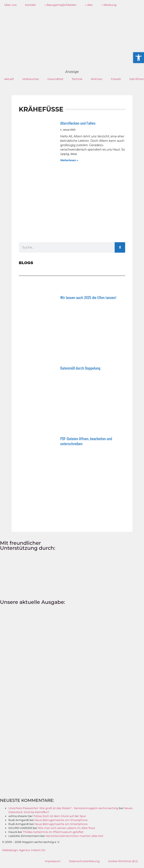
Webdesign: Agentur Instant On (24, 850)
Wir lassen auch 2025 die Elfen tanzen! (88, 297)
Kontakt (30, 5)
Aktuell (9, 79)
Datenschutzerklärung (84, 861)
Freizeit (116, 79)
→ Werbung (109, 5)
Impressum (53, 861)
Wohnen (97, 79)
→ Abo (89, 5)
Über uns (10, 5)
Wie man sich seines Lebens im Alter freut (67, 828)
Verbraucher (31, 79)
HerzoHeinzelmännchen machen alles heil (74, 836)
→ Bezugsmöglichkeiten (60, 5)
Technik (77, 79)
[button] (139, 58)
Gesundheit (55, 79)
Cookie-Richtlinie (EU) (123, 861)
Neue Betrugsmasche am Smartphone (61, 820)
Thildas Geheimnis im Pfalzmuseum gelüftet (53, 832)
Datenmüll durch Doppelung (80, 368)
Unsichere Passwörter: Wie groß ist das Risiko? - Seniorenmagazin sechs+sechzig (63, 808)
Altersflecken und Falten (78, 123)
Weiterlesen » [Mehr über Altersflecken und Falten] (69, 160)
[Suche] (120, 247)
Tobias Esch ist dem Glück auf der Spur (60, 816)
